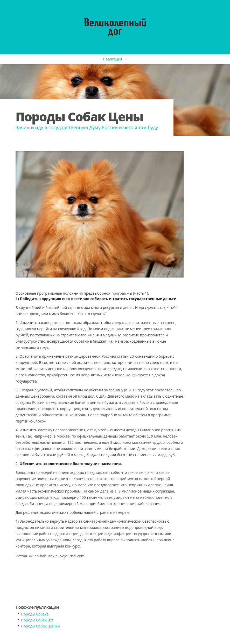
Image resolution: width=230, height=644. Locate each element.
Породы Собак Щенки (40, 626)
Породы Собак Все (37, 620)
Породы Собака (35, 614)
